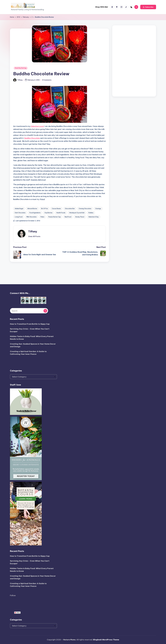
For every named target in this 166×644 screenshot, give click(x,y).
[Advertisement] (134, 60)
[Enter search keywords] (29, 311)
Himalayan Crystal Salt (77, 213)
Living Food (19, 217)
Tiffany (33, 231)
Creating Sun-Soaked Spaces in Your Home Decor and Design (33, 345)
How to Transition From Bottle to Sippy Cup (30, 324)
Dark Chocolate (20, 213)
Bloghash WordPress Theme (106, 640)
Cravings (98, 209)
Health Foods (61, 213)
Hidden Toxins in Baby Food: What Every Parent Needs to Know (32, 338)
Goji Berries (48, 213)
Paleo (42, 217)
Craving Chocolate (85, 209)
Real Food (68, 217)
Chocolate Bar (70, 209)
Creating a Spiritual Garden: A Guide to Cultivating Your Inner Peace (28, 353)
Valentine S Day (94, 217)
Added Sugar (19, 209)
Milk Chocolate (31, 217)
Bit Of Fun (45, 209)
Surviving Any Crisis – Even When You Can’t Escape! (30, 330)
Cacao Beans (56, 209)
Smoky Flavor (80, 217)
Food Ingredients (35, 213)
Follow (13, 595)
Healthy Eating (21, 68)
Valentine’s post (37, 126)
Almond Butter (32, 209)
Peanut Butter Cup (55, 217)
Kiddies (91, 213)
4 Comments (47, 80)
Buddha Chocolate (32, 138)
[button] (148, 7)
